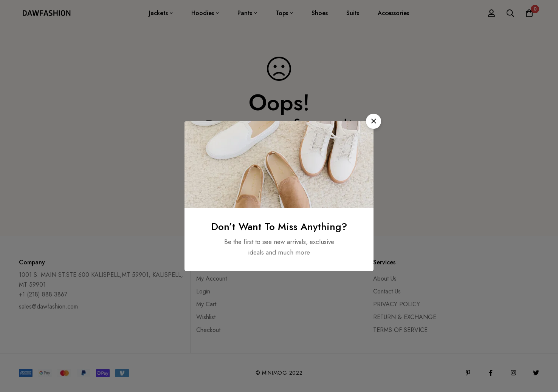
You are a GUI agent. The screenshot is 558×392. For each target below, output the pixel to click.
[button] (374, 121)
